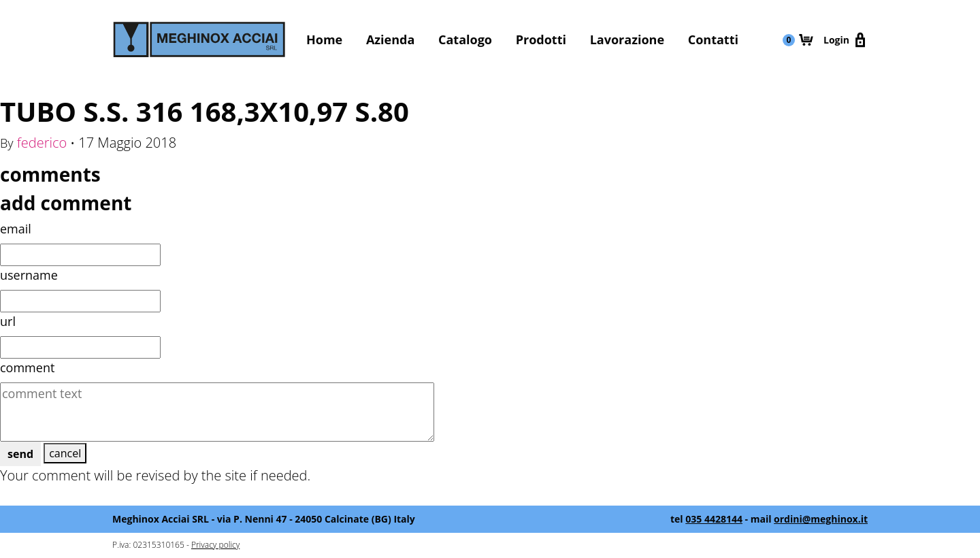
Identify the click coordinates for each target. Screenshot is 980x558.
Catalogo (465, 39)
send (20, 454)
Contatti (713, 39)
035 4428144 (714, 519)
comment (27, 367)
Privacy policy (215, 545)
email (16, 229)
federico (42, 143)
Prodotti (541, 39)
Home (324, 39)
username (29, 275)
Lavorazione (627, 39)
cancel (65, 453)
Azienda (390, 39)
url (8, 321)
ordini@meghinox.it (821, 519)
